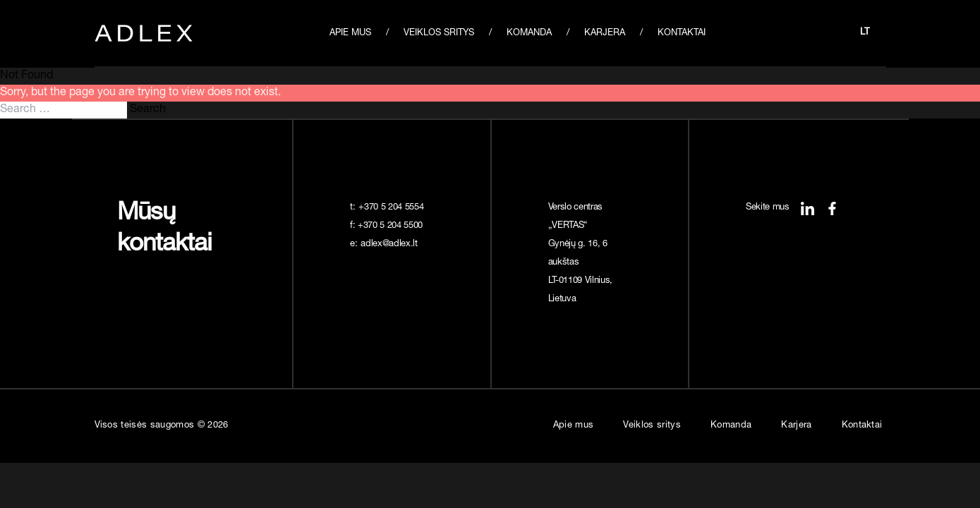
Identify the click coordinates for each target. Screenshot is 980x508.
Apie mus (350, 34)
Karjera (605, 34)
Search (148, 110)
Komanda (529, 34)
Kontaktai (682, 34)
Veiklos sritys (439, 34)
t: (388, 208)
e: (385, 244)
